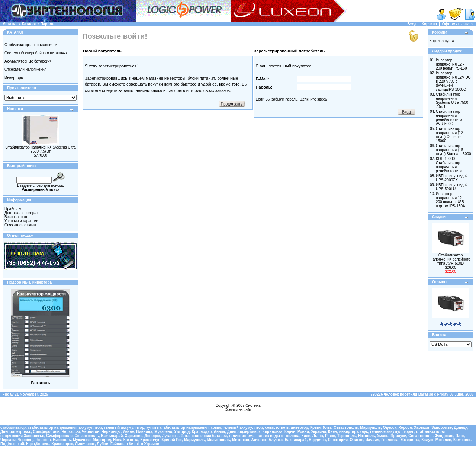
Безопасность (16, 217)
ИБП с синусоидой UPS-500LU (452, 187)
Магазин (10, 24)
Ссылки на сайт (238, 410)
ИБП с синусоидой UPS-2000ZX (452, 178)
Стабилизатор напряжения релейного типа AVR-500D (449, 118)
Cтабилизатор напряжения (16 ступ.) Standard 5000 (454, 150)
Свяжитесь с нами (20, 225)
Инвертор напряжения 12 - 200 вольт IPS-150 (451, 64)
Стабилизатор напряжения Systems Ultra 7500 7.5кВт (40, 149)
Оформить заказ (457, 24)
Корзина (429, 24)
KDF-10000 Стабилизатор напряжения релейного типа (449, 165)
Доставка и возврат (21, 213)
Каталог (29, 24)
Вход (412, 24)
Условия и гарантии (21, 221)
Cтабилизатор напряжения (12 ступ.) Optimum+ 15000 (450, 135)
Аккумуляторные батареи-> (28, 61)
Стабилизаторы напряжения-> (31, 45)
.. (431, 320)
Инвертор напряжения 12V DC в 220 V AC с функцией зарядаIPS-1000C (453, 81)
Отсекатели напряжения (25, 69)
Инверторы (14, 78)
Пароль (47, 24)
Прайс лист (14, 209)
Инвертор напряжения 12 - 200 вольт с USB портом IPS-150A (451, 200)
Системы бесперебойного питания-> (36, 53)
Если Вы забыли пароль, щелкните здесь (292, 99)
